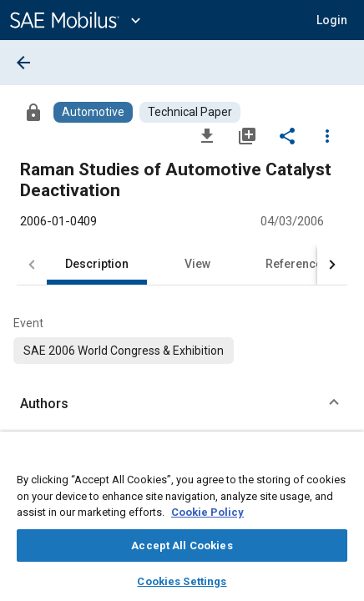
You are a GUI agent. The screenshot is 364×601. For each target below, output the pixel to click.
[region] (182, 522)
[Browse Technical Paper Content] (190, 112)
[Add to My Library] (247, 135)
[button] (332, 20)
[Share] (287, 135)
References (297, 264)
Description (97, 264)
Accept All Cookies (182, 545)
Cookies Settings (182, 581)
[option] (124, 351)
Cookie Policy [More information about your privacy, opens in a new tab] (207, 512)
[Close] (342, 460)
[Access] (33, 112)
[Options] (327, 135)
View (197, 264)
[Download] (207, 135)
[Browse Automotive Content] (93, 112)
